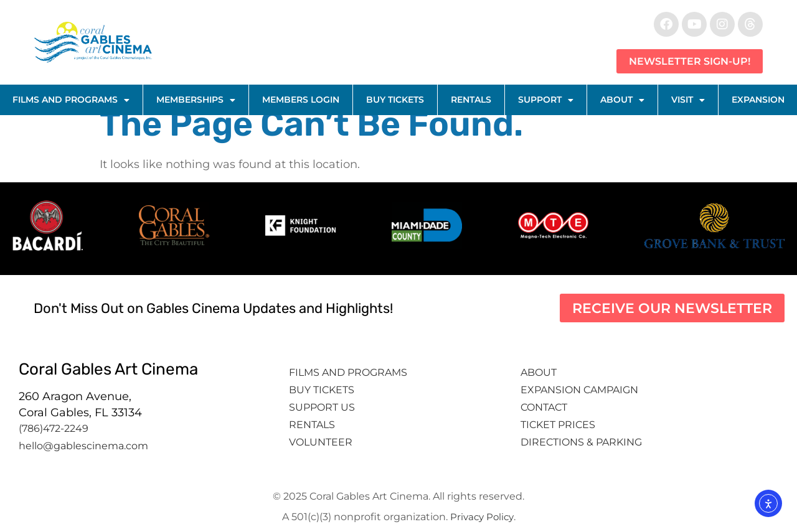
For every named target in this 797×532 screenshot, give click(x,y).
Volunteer (322, 442)
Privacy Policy (482, 517)
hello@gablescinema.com (83, 446)
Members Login (301, 100)
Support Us (322, 407)
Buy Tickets (395, 100)
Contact (545, 407)
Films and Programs (71, 100)
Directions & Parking (581, 442)
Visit (688, 100)
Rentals (471, 100)
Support (546, 100)
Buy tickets (322, 390)
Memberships (196, 100)
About (622, 100)
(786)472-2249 (54, 428)
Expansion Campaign (581, 390)
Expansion (758, 100)
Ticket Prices (558, 425)
